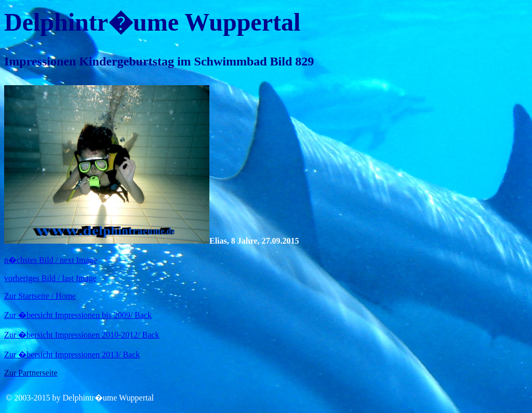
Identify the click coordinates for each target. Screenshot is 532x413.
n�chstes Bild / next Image (51, 260)
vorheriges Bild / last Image (50, 278)
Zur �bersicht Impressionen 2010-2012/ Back (82, 335)
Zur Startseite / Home (40, 296)
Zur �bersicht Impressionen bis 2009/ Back (78, 315)
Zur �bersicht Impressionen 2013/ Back (72, 355)
